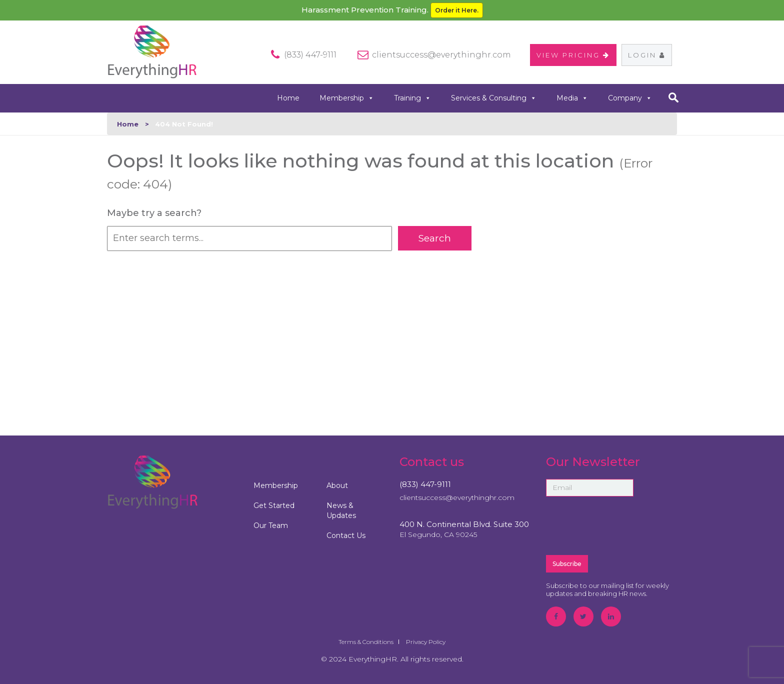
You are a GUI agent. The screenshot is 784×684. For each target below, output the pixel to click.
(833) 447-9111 (425, 484)
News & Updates (341, 510)
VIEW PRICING (573, 55)
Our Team (271, 525)
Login (647, 55)
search (673, 97)
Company (630, 98)
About (337, 485)
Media (572, 98)
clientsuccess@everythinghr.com (441, 55)
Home (288, 98)
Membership (347, 98)
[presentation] (622, 525)
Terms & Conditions (366, 642)
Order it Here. (457, 10)
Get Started (274, 505)
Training (412, 98)
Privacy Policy (426, 642)
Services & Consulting (494, 98)
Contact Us (346, 535)
